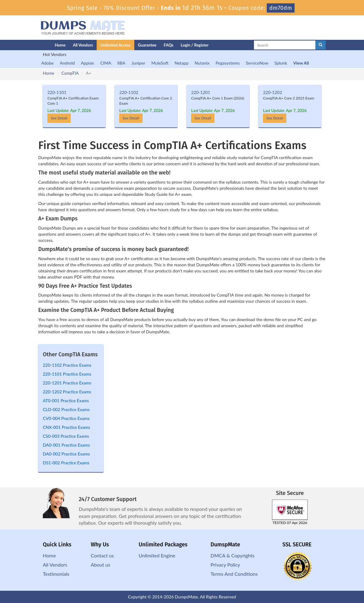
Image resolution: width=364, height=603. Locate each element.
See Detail (59, 118)
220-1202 (273, 92)
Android (67, 63)
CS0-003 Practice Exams (66, 436)
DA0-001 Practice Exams (66, 445)
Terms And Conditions (234, 574)
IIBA (121, 63)
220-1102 (129, 92)
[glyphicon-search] (321, 45)
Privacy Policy (225, 565)
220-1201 (201, 92)
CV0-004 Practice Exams (66, 418)
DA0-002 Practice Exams (66, 454)
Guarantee (147, 45)
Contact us (102, 555)
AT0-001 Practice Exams (66, 401)
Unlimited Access (115, 45)
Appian (87, 63)
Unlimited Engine (157, 555)
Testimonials (56, 574)
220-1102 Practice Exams (67, 365)
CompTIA (70, 73)
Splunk (281, 63)
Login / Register (195, 45)
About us (100, 565)
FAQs (168, 45)
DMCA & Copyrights (232, 555)
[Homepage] (34, 45)
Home (60, 45)
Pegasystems (228, 63)
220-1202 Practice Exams (67, 392)
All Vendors (83, 45)
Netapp (182, 63)
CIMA (106, 63)
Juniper (138, 63)
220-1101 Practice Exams (67, 374)
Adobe (47, 63)
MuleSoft (160, 63)
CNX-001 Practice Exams (67, 427)
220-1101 (57, 92)
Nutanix (202, 63)
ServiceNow (257, 63)
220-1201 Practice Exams (67, 383)
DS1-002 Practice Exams (66, 463)
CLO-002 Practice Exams (66, 409)
